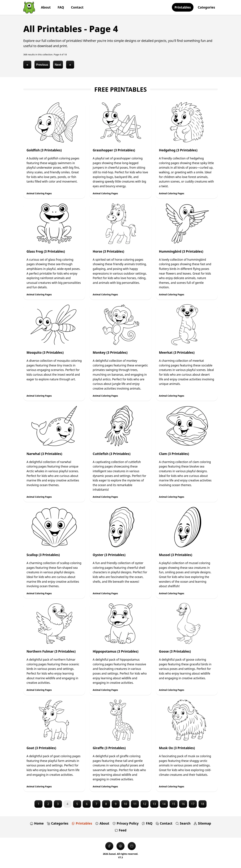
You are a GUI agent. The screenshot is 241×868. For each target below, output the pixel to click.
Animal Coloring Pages (39, 193)
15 (174, 804)
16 (183, 804)
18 (203, 804)
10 (125, 804)
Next (58, 65)
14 (164, 804)
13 (154, 804)
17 (193, 804)
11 (135, 804)
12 (145, 804)
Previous (42, 65)
